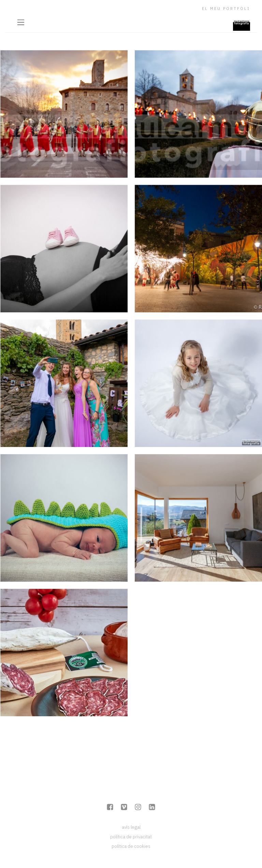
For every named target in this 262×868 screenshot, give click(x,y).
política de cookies (131, 846)
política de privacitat (131, 837)
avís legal (131, 827)
